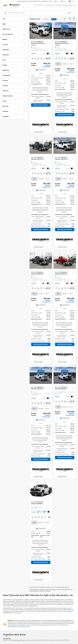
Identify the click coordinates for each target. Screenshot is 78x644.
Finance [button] (54, 5)
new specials (68, 611)
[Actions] (49, 43)
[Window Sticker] (49, 59)
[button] (50, 31)
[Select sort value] (65, 19)
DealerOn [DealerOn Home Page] (14, 640)
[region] (41, 89)
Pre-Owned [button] (46, 5)
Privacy (23, 640)
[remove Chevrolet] (47, 19)
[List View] (74, 19)
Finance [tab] (65, 64)
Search (69, 13)
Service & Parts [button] (59, 5)
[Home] (35, 5)
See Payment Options (41, 105)
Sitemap (19, 640)
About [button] (74, 5)
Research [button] (71, 5)
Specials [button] (50, 5)
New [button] (37, 5)
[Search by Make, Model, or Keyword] (37, 13)
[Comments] (47, 59)
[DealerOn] (7, 639)
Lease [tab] (71, 64)
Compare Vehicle (38, 132)
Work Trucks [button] (41, 5)
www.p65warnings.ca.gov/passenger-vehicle (19, 627)
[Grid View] (70, 19)
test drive (9, 611)
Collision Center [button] (65, 5)
